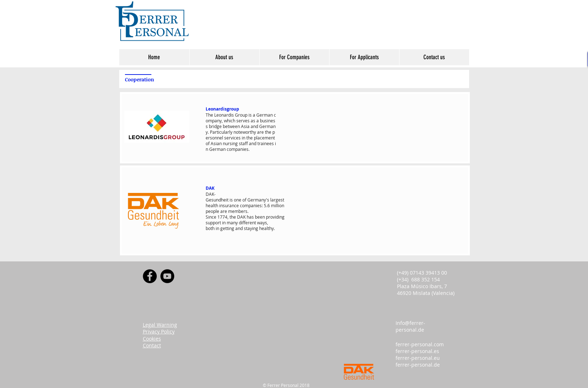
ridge (217, 126)
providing (275, 217)
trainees (266, 143)
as (253, 121)
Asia (245, 126)
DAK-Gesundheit (217, 197)
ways (262, 223)
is (250, 115)
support (213, 223)
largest (277, 200)
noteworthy (245, 132)
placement (264, 138)
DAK (241, 217)
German (265, 115)
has (250, 217)
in (243, 138)
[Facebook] (150, 276)
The (209, 115)
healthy (267, 228)
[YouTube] (167, 276)
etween (233, 126)
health (212, 205)
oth (211, 228)
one (238, 200)
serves (243, 121)
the (268, 132)
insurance (229, 205)
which (230, 121)
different (247, 223)
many (232, 223)
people (212, 211)
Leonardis (224, 115)
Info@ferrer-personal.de (410, 326)
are (260, 132)
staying (251, 228)
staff (243, 143)
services (232, 138)
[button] (224, 57)
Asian (216, 143)
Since (211, 217)
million (278, 205)
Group (241, 115)
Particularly (221, 132)
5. (266, 205)
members (238, 211)
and (254, 126)
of (208, 143)
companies (238, 149)
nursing (230, 143)
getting (227, 228)
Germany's (258, 200)
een (261, 217)
